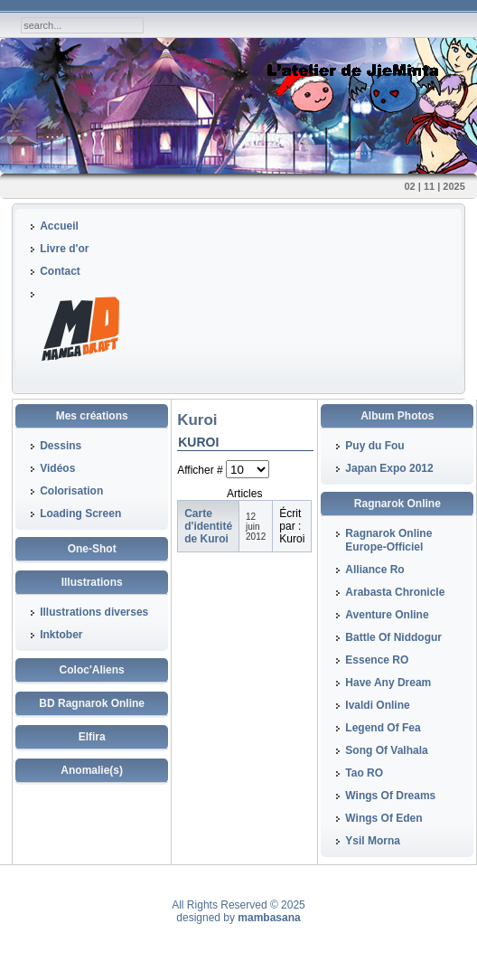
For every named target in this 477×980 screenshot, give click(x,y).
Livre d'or (64, 249)
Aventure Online (387, 615)
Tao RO (364, 773)
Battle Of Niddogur (393, 637)
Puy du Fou (374, 446)
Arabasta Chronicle (395, 592)
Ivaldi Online (377, 705)
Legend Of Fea (383, 728)
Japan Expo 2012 (389, 468)
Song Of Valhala (386, 750)
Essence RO (377, 660)
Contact (60, 271)
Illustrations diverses (94, 612)
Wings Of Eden (383, 818)
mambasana (269, 918)
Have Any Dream (388, 683)
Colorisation (71, 491)
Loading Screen (80, 514)
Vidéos (57, 468)
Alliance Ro (374, 570)
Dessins (61, 446)
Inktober (61, 635)
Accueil (59, 226)
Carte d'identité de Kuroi (208, 526)
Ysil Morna (373, 841)
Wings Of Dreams (390, 796)
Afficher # (201, 470)
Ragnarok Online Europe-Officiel (388, 540)
